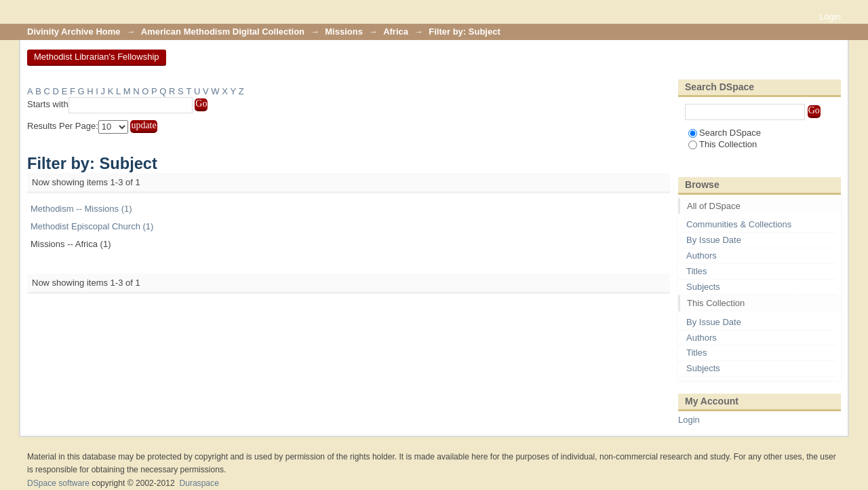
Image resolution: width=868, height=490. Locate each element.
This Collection (723, 144)
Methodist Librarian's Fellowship (97, 57)
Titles (697, 271)
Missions (344, 32)
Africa (396, 32)
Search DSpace (725, 133)
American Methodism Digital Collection (223, 32)
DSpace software (58, 483)
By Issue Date (714, 240)
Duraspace (199, 483)
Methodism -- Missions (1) (81, 209)
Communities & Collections (739, 224)
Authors (702, 256)
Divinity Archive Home (74, 32)
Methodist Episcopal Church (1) (92, 226)
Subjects (703, 287)
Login (830, 17)
